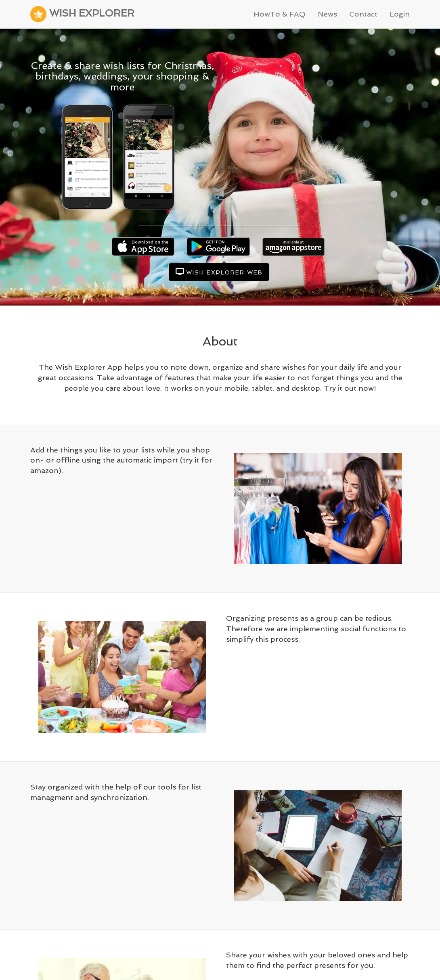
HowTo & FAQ (280, 14)
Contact (363, 14)
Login (400, 14)
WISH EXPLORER (82, 14)
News (327, 14)
